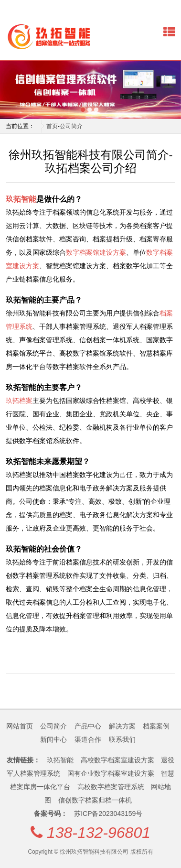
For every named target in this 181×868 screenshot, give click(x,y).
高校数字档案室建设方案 (117, 760)
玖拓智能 (21, 199)
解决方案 (122, 726)
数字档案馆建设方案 (96, 252)
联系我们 (122, 739)
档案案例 (156, 726)
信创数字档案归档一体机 (95, 800)
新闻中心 (53, 739)
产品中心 (88, 726)
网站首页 (20, 726)
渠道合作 (88, 739)
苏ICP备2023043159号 (108, 814)
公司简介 (71, 126)
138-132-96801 (99, 833)
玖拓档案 (19, 401)
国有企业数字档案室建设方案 (111, 773)
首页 (52, 126)
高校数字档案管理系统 (111, 787)
